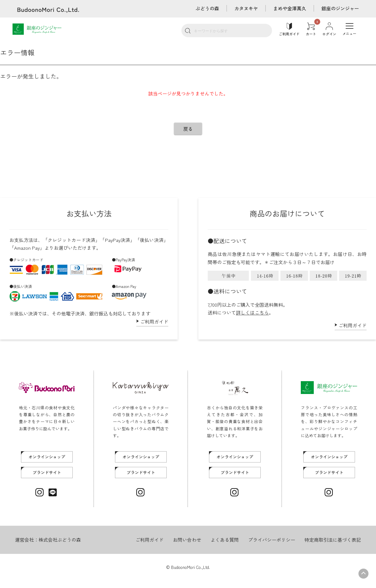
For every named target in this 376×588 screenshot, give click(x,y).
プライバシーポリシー (272, 540)
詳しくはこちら (252, 312)
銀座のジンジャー (340, 8)
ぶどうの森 (207, 8)
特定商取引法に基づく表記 (333, 540)
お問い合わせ (187, 540)
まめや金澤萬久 (290, 8)
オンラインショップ (47, 457)
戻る (188, 129)
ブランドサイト (47, 472)
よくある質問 (225, 540)
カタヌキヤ (246, 8)
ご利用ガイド (154, 322)
